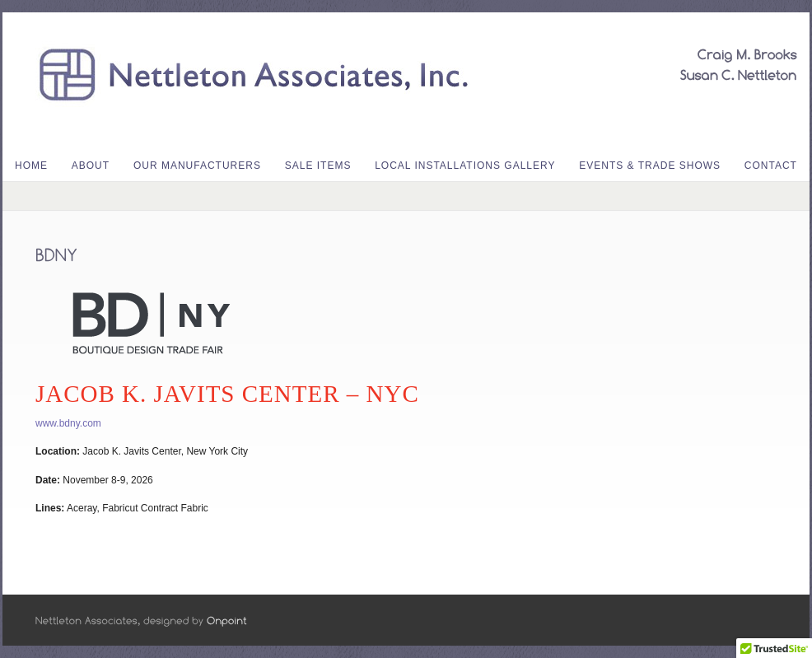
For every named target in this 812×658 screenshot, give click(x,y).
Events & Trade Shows (650, 166)
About (91, 166)
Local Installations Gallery (465, 166)
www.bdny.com (68, 423)
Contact (771, 166)
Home (31, 166)
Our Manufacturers (197, 166)
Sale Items (318, 166)
